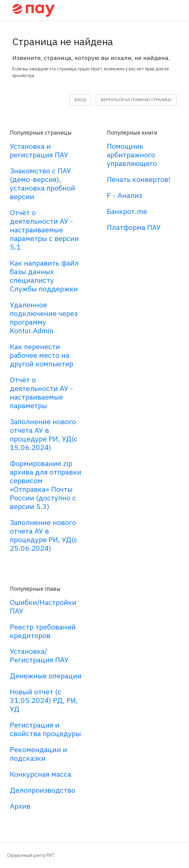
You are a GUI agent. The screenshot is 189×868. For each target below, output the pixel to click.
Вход (80, 100)
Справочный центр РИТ (31, 855)
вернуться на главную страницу (136, 100)
